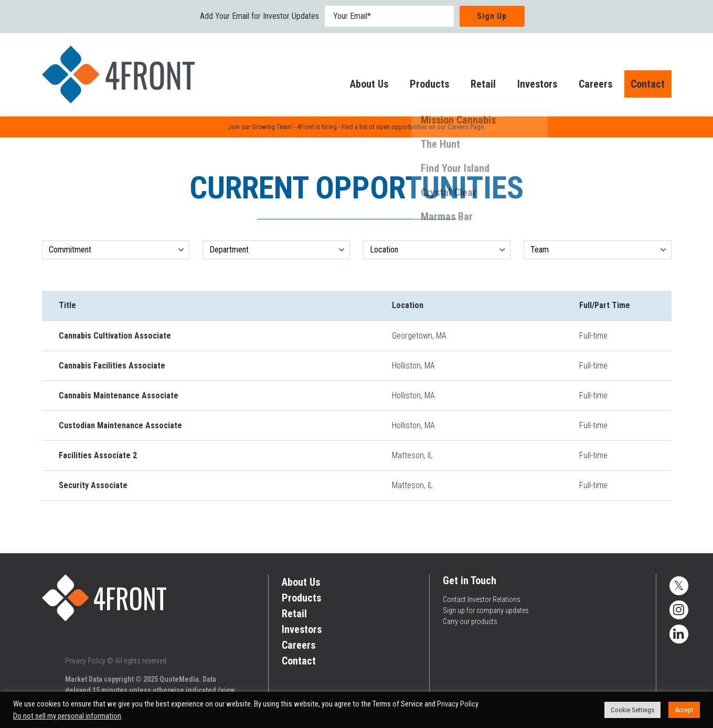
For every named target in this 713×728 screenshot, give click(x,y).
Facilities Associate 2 (98, 455)
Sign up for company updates (486, 610)
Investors (527, 86)
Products (419, 86)
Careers (585, 86)
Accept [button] (684, 710)
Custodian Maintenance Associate (120, 425)
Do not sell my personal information (67, 716)
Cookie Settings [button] (632, 710)
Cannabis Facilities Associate (112, 366)
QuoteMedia (179, 679)
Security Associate (93, 485)
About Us (359, 86)
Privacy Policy (85, 661)
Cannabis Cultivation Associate (115, 336)
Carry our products (470, 621)
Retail (473, 86)
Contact (642, 86)
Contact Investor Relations (482, 599)
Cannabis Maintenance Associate (119, 395)
